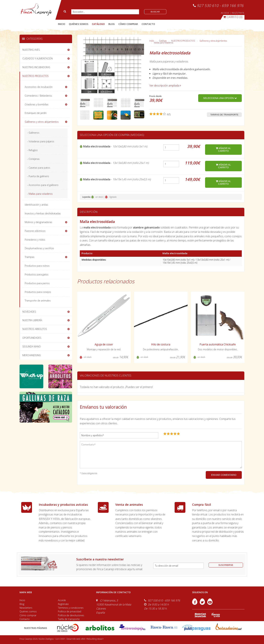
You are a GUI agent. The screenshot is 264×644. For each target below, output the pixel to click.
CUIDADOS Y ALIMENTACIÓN (38, 58)
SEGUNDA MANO (32, 346)
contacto (148, 24)
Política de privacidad (70, 611)
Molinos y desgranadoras (38, 222)
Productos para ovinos (37, 266)
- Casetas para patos (39, 168)
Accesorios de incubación (39, 87)
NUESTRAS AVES (31, 50)
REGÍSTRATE (238, 13)
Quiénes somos (28, 611)
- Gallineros (33, 133)
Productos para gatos (37, 274)
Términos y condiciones (71, 608)
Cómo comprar (28, 615)
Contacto (25, 619)
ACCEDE (225, 13)
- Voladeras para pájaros (41, 141)
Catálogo (163, 41)
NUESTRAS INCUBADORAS (36, 67)
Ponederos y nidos (35, 240)
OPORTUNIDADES (32, 338)
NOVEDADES (29, 312)
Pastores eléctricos (35, 231)
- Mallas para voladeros (40, 194)
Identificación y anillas (36, 205)
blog (112, 24)
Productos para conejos (38, 292)
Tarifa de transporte (69, 619)
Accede (62, 600)
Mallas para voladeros (163, 43)
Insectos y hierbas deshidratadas (43, 213)
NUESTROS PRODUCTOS (183, 41)
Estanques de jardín (36, 113)
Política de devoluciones (71, 615)
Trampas (30, 257)
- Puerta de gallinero (38, 176)
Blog (22, 604)
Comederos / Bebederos (38, 96)
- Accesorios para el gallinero (43, 185)
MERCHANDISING (32, 355)
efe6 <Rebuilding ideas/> (92, 639)
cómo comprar (128, 24)
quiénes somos (79, 24)
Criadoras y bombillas (37, 104)
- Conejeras (33, 159)
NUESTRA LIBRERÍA (32, 320)
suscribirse (226, 565)
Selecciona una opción (220, 98)
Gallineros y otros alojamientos (213, 41)
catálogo (98, 24)
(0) (233, 17)
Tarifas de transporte (224, 115)
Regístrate (63, 604)
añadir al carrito (223, 150)
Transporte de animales (38, 301)
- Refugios (32, 150)
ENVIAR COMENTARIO (224, 475)
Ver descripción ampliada (165, 85)
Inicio (62, 24)
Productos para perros (37, 283)
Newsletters (26, 608)
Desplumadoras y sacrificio (39, 248)
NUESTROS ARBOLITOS (35, 329)
